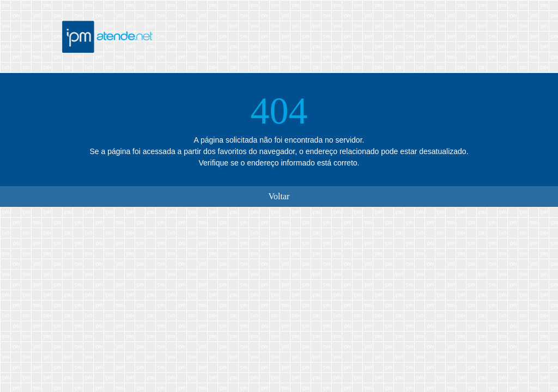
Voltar (279, 196)
